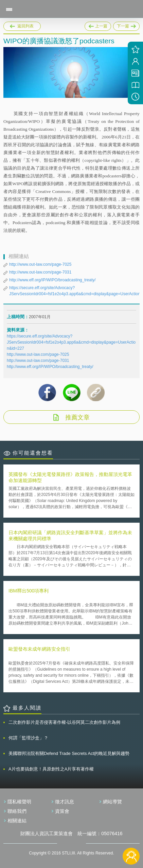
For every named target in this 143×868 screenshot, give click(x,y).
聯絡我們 (17, 811)
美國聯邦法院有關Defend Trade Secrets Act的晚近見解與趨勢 (69, 753)
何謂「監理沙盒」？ (28, 738)
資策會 (62, 811)
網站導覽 (112, 802)
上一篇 (98, 25)
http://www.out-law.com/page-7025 (40, 264)
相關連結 (17, 821)
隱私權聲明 (19, 802)
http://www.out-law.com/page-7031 (40, 272)
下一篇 (126, 25)
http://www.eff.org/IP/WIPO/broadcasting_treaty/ (52, 280)
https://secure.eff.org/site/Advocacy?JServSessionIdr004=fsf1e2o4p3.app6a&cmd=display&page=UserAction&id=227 (71, 342)
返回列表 (25, 26)
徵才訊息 (65, 802)
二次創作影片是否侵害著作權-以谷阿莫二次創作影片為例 (64, 722)
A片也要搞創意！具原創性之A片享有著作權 (51, 769)
